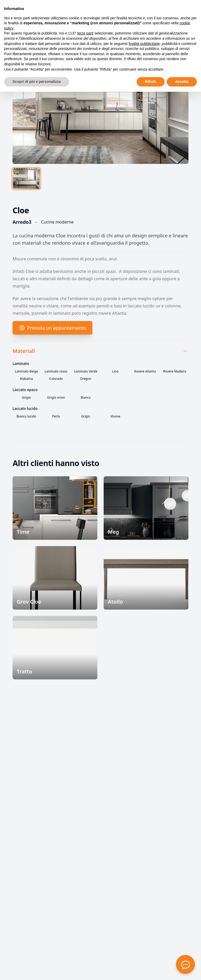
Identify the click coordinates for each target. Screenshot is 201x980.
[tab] (26, 179)
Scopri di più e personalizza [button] (37, 82)
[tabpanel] (100, 104)
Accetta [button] (182, 82)
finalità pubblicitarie (144, 44)
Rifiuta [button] (151, 82)
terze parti (85, 33)
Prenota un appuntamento (52, 332)
